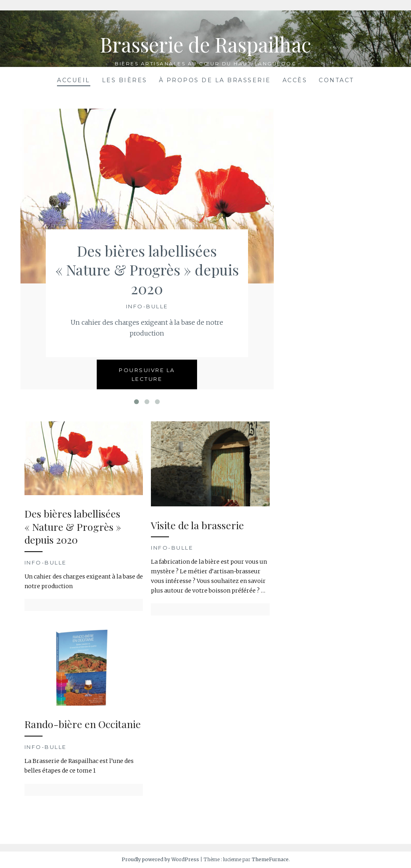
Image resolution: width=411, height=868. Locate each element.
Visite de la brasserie (197, 525)
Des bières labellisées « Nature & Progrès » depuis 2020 (147, 269)
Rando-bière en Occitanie (83, 724)
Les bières (125, 80)
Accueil (74, 80)
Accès (295, 80)
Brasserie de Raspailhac (205, 44)
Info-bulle (147, 306)
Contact (336, 80)
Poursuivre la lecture (147, 374)
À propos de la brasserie (215, 80)
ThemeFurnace (270, 859)
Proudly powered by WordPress (160, 859)
